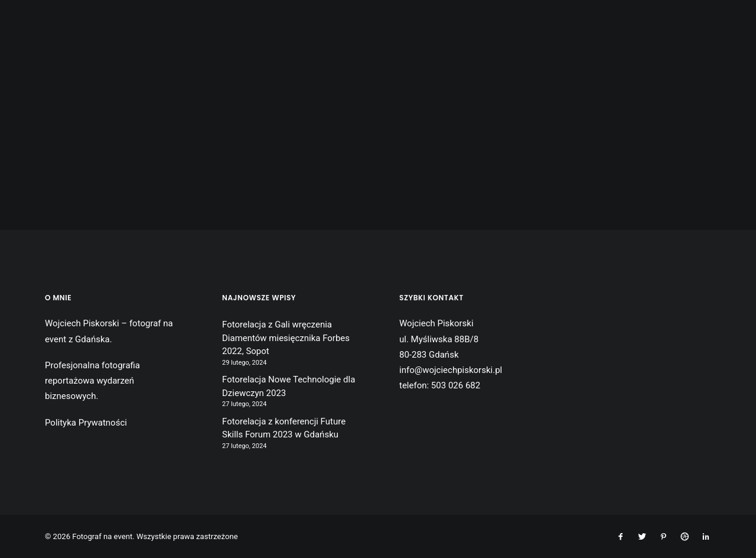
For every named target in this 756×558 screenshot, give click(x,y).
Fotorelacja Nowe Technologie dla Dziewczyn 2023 (289, 386)
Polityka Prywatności (86, 423)
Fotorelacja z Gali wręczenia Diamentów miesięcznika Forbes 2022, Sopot (286, 338)
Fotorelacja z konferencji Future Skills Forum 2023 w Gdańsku (284, 428)
